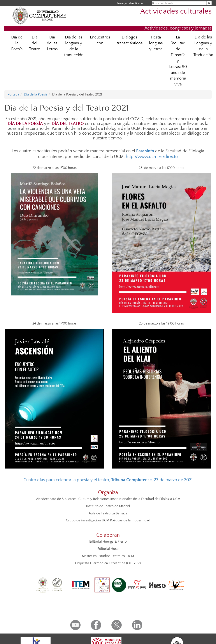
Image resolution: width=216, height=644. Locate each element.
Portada (13, 94)
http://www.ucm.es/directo (152, 157)
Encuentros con (100, 40)
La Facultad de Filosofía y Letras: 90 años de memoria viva (178, 61)
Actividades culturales (176, 11)
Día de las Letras (52, 43)
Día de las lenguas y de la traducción (74, 46)
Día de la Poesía (17, 43)
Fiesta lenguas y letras (156, 43)
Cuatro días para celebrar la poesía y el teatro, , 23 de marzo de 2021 (108, 480)
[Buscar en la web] (209, 3)
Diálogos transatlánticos (130, 40)
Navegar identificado (130, 3)
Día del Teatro (35, 43)
